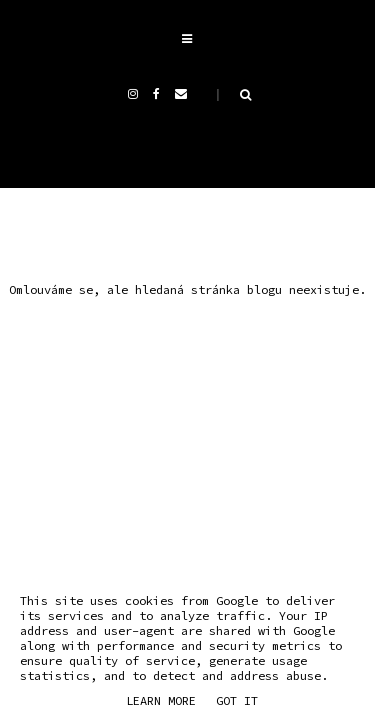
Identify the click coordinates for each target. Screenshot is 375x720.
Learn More (161, 700)
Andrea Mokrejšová (215, 380)
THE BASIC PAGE (229, 403)
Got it (237, 700)
